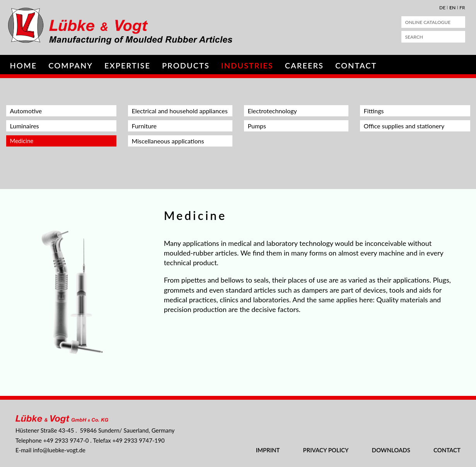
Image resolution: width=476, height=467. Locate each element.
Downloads (391, 450)
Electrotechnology (272, 111)
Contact (356, 65)
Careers (304, 65)
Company (71, 65)
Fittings (374, 111)
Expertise (127, 65)
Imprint (268, 450)
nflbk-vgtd (59, 450)
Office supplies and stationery (404, 126)
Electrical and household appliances (180, 111)
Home (24, 65)
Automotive (26, 111)
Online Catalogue (428, 22)
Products (186, 65)
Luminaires (25, 126)
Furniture (144, 126)
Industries (247, 65)
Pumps (257, 126)
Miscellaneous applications (168, 141)
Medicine (22, 141)
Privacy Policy (326, 450)
